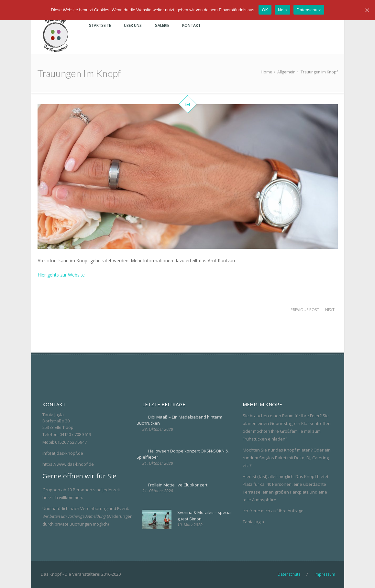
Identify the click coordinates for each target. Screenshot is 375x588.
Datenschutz (309, 10)
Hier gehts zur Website (61, 275)
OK (265, 10)
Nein (282, 10)
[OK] (367, 10)
